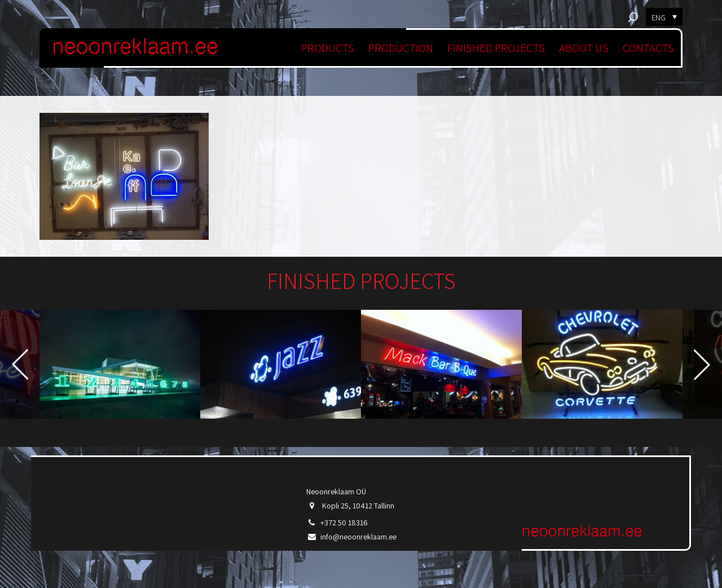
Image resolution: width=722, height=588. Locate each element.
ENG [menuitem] (659, 17)
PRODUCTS (328, 48)
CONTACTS (648, 48)
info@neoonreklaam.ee (358, 537)
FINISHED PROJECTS (496, 48)
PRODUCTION (401, 48)
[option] (120, 364)
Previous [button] (20, 364)
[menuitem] (664, 17)
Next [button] (702, 364)
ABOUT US (584, 48)
